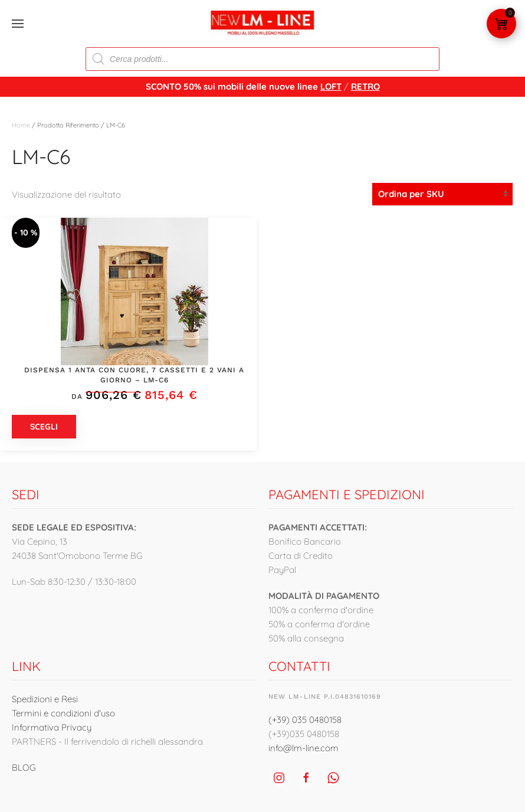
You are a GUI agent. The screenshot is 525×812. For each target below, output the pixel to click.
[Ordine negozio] (442, 194)
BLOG (24, 767)
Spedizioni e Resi (45, 699)
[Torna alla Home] (263, 24)
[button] (18, 24)
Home (21, 125)
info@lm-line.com (303, 748)
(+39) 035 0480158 (305, 720)
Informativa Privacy (52, 727)
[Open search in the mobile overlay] (262, 59)
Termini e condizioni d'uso (63, 713)
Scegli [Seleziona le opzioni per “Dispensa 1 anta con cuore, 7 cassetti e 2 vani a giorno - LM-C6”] (44, 427)
